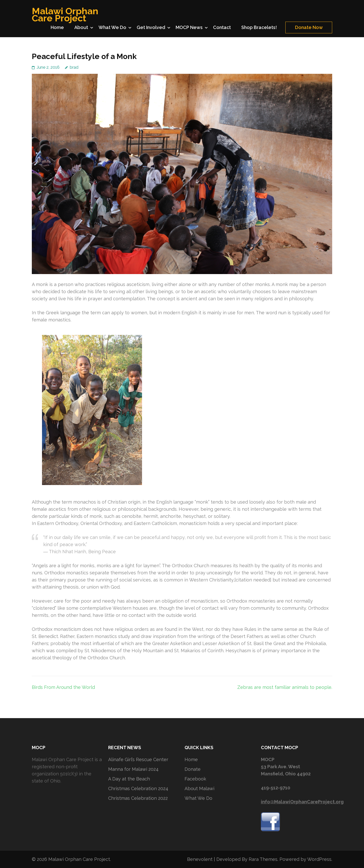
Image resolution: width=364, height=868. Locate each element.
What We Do (112, 27)
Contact (222, 27)
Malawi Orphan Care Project (65, 15)
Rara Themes (263, 859)
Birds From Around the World (63, 687)
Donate (193, 769)
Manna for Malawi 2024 (133, 769)
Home (57, 27)
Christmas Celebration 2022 (138, 798)
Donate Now (309, 27)
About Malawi (199, 788)
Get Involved (151, 27)
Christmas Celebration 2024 (138, 788)
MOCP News (189, 27)
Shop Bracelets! (259, 27)
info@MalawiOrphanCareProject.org (302, 802)
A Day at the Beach (129, 779)
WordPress (319, 859)
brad (74, 67)
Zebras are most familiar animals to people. (285, 687)
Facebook (195, 779)
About (81, 27)
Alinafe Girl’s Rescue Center (138, 759)
